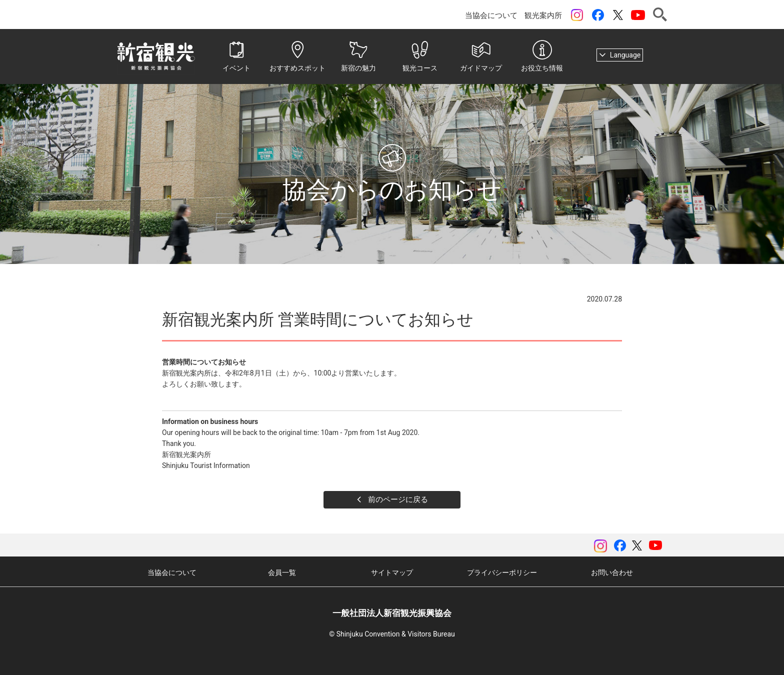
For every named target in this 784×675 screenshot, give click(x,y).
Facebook (598, 15)
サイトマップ (392, 572)
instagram (577, 15)
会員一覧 (282, 572)
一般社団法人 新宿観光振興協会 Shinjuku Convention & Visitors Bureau (156, 56)
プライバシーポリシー (502, 572)
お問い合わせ (612, 572)
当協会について (491, 15)
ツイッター (618, 15)
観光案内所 (543, 15)
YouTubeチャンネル (638, 15)
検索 (660, 14)
